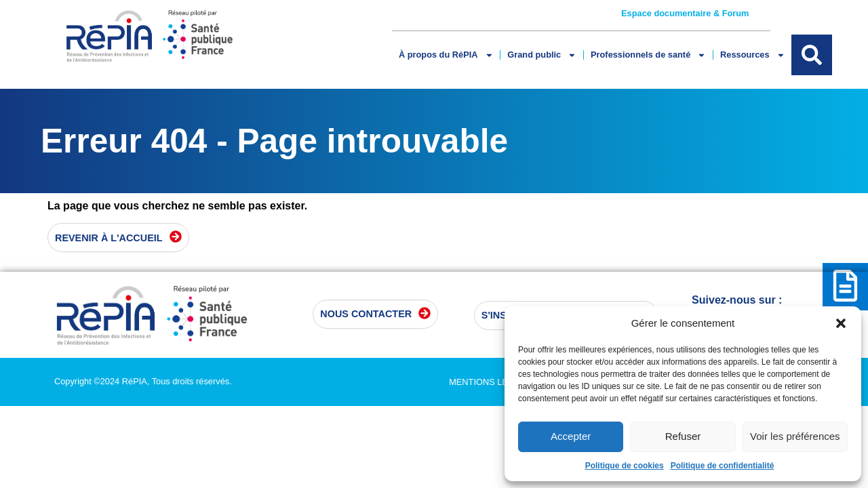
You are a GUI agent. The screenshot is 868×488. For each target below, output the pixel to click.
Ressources (752, 55)
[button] (841, 323)
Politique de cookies (625, 466)
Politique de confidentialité (723, 466)
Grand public (542, 55)
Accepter (571, 436)
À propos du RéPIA (446, 55)
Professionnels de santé (648, 55)
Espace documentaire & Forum (685, 13)
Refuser (683, 436)
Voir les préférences (795, 436)
